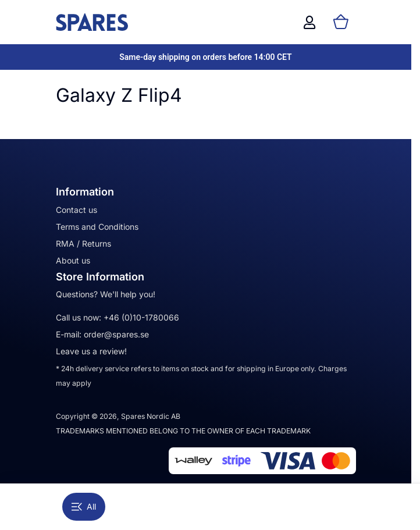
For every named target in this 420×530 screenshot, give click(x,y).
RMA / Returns (83, 243)
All (84, 506)
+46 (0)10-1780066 (141, 317)
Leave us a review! (91, 351)
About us (73, 260)
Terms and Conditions (97, 227)
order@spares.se (116, 334)
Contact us (76, 210)
